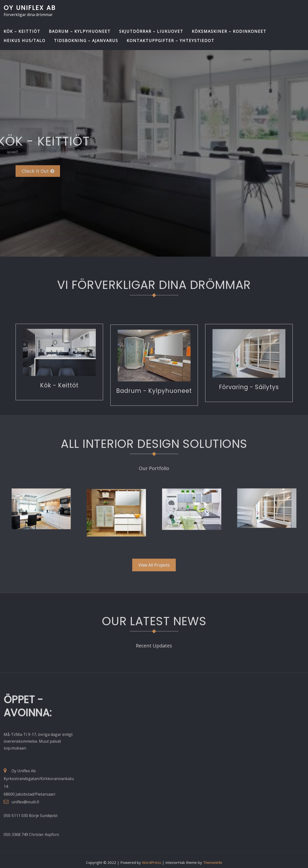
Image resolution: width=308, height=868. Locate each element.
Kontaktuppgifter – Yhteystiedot (171, 41)
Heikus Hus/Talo (25, 41)
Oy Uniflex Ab (30, 8)
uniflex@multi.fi (25, 828)
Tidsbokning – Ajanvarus (86, 41)
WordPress (152, 858)
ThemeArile (213, 858)
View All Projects (154, 570)
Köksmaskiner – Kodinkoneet (229, 31)
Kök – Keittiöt (22, 31)
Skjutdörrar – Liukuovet (151, 31)
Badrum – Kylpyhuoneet (80, 31)
